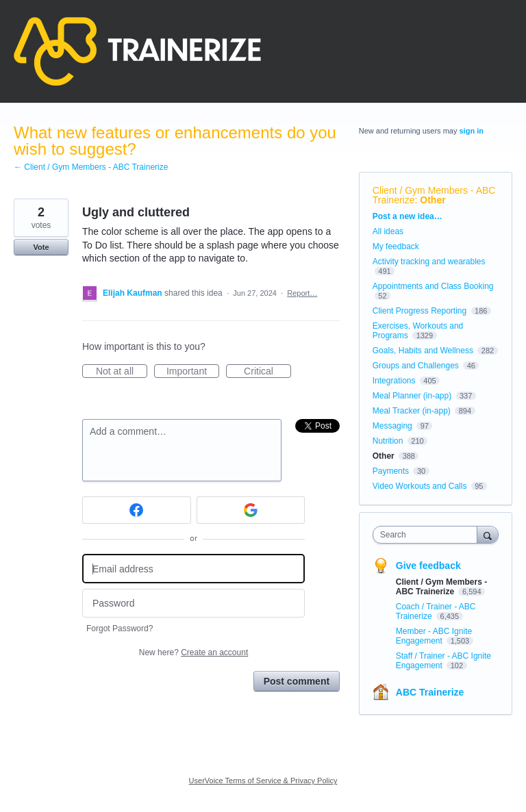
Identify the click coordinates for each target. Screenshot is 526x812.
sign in (472, 131)
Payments (391, 471)
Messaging (392, 426)
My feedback (396, 246)
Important (193, 372)
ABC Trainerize (430, 692)
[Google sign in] (251, 510)
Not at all (122, 372)
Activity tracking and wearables (429, 262)
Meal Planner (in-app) (412, 396)
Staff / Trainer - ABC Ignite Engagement (443, 661)
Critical (267, 372)
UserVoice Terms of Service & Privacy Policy (263, 781)
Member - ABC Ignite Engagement (434, 636)
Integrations (394, 381)
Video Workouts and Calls (420, 486)
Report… (302, 293)
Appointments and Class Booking (433, 286)
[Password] (193, 604)
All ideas (388, 231)
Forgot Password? (120, 629)
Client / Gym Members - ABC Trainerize (441, 587)
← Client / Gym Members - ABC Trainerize (91, 167)
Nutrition (388, 441)
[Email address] (193, 569)
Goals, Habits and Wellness (423, 351)
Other (433, 200)
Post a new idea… (408, 216)
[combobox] (428, 535)
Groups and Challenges (416, 366)
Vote (41, 247)
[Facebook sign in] (137, 510)
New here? (193, 652)
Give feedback (428, 566)
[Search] (488, 534)
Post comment (297, 681)
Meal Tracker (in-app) (412, 411)
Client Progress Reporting (419, 311)
